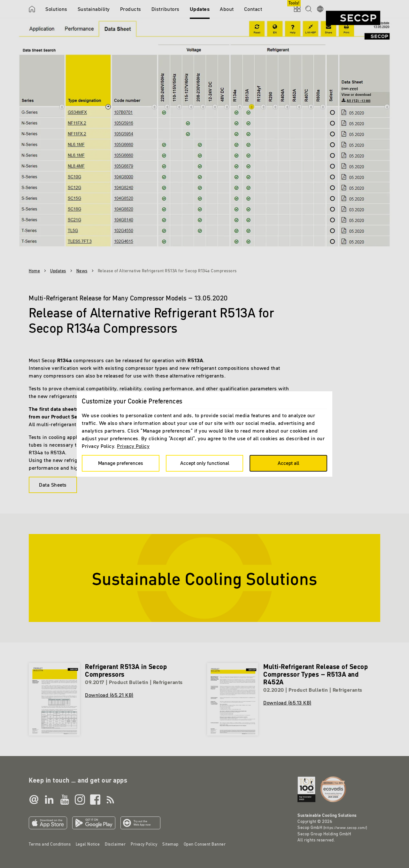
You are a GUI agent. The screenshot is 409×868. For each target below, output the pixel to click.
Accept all (288, 463)
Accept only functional (205, 463)
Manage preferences (121, 463)
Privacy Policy (133, 446)
